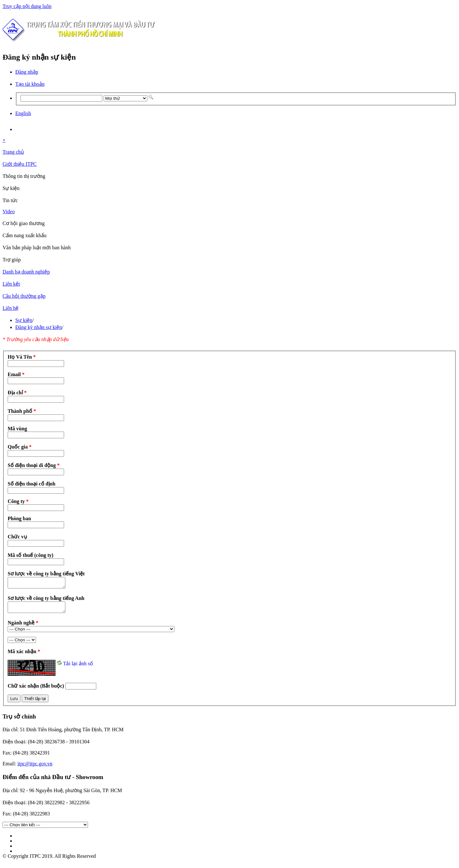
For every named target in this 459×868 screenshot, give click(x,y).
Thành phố (22, 411)
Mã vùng (17, 429)
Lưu (14, 702)
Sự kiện (24, 320)
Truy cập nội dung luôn (27, 6)
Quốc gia (20, 447)
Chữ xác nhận (36, 690)
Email (16, 374)
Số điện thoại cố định (32, 484)
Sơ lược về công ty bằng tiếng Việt (46, 574)
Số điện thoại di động (34, 465)
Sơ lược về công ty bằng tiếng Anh (46, 600)
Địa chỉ (17, 393)
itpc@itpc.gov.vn (35, 767)
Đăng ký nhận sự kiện (39, 327)
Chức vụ (17, 537)
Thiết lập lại (35, 702)
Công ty (18, 501)
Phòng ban (19, 518)
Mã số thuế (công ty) (30, 555)
